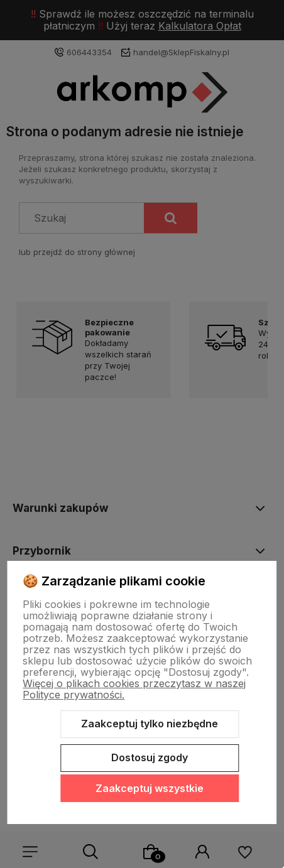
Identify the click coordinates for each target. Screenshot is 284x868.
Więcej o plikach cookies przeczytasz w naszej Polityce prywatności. (134, 689)
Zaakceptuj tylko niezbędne (150, 724)
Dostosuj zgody (150, 757)
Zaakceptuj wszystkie (150, 788)
